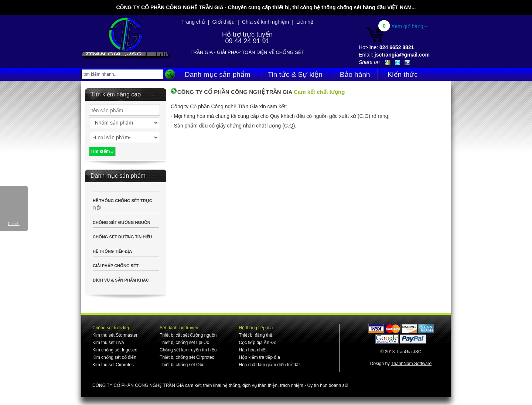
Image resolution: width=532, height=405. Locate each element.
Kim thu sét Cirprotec (113, 365)
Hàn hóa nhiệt (253, 350)
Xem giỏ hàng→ (410, 26)
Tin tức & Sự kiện (295, 74)
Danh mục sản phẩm (218, 74)
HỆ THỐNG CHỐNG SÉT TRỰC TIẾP (122, 204)
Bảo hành (355, 74)
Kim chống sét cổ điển (114, 357)
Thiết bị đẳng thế (255, 335)
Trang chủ (193, 22)
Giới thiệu (224, 22)
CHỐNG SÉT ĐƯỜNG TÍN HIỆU (122, 237)
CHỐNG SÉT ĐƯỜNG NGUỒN (122, 222)
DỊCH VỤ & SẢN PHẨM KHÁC (121, 280)
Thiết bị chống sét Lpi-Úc (184, 343)
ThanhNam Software (411, 364)
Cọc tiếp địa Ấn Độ (257, 343)
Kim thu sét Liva (108, 343)
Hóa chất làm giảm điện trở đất (269, 365)
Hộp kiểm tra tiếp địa (259, 357)
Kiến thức (403, 74)
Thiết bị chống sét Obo (182, 365)
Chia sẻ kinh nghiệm (265, 22)
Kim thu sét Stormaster (115, 335)
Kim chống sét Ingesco (115, 350)
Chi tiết (14, 224)
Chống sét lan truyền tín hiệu (188, 350)
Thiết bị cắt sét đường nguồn (188, 335)
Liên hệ (305, 22)
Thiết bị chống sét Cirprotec (187, 357)
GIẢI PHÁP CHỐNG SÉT (116, 266)
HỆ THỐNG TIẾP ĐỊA (112, 251)
